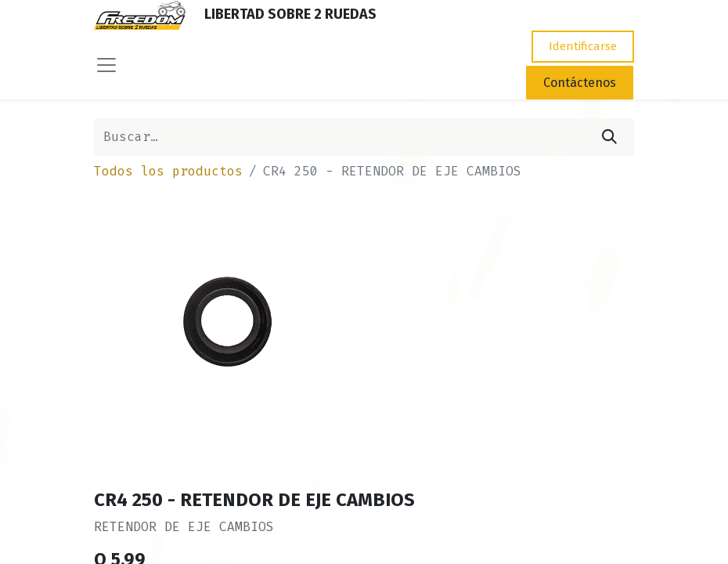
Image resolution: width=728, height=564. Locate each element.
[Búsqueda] (609, 137)
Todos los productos (168, 171)
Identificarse (583, 46)
